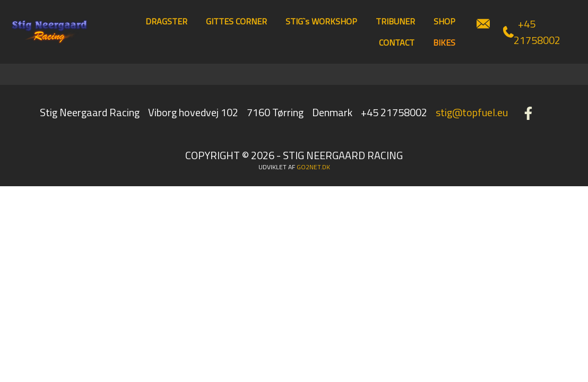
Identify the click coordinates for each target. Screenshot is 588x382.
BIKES (444, 42)
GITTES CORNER (236, 21)
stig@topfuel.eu (472, 112)
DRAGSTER (166, 21)
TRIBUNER (395, 21)
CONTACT (397, 42)
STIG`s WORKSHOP (321, 21)
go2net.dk (313, 167)
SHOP (444, 21)
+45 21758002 (532, 32)
